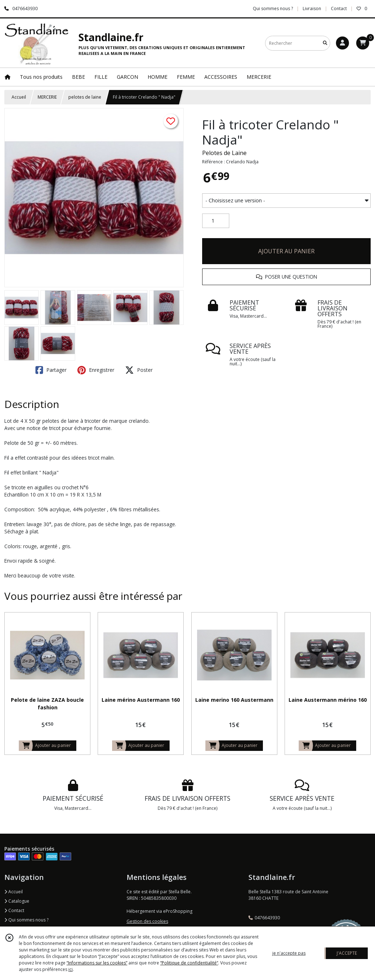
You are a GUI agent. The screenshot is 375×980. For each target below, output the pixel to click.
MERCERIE (47, 97)
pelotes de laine (85, 97)
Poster (139, 370)
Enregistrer (96, 370)
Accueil (19, 97)
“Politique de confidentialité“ (189, 963)
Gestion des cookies (147, 921)
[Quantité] (216, 221)
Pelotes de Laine (224, 153)
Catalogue (17, 901)
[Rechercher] (325, 43)
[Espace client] (342, 43)
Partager (51, 370)
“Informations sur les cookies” (97, 963)
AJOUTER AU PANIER (286, 251)
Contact (339, 8)
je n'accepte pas (289, 953)
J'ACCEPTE (347, 953)
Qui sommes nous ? (26, 920)
